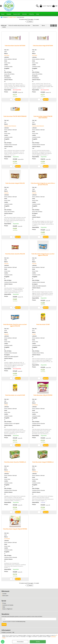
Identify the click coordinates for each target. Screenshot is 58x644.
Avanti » (31, 22)
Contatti (4, 594)
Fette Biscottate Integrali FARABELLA (43, 462)
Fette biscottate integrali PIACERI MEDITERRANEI (43, 117)
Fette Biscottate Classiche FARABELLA (15, 462)
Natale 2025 (17, 14)
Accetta (38, 642)
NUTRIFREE (35, 405)
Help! (38, 14)
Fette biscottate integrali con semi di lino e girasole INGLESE (43, 184)
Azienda (24, 14)
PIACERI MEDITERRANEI (10, 126)
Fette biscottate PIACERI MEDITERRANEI (15, 116)
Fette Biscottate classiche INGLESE (15, 254)
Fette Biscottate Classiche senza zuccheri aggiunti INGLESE (15, 325)
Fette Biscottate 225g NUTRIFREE (43, 395)
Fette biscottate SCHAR (43, 324)
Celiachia (31, 14)
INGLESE (6, 193)
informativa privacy (21, 622)
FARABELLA (7, 472)
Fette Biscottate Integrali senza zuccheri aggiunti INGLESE (43, 255)
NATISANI (7, 55)
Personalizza (20, 642)
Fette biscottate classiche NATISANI (15, 46)
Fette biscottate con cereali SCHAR (15, 395)
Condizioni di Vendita (8, 605)
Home (3, 14)
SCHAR (34, 334)
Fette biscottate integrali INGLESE (15, 183)
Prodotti (9, 14)
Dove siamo (5, 596)
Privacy (4, 603)
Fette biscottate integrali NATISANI (43, 46)
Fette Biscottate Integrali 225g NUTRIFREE (15, 529)
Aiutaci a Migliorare (7, 609)
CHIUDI (57, 635)
